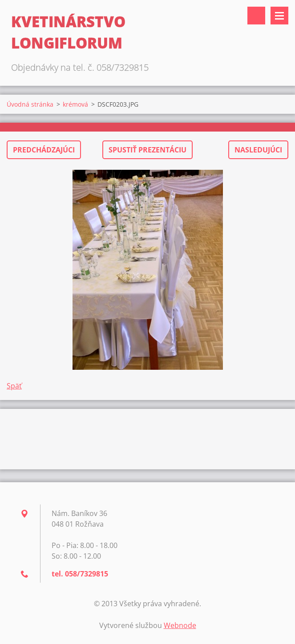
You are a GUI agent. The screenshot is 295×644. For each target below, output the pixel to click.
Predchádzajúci (44, 150)
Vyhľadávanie (256, 16)
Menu (279, 16)
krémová (75, 104)
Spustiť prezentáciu (147, 150)
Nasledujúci (258, 150)
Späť (14, 386)
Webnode (180, 625)
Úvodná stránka (30, 104)
